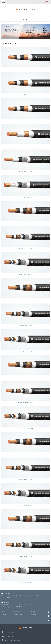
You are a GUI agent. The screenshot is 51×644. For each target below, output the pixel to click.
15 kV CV (26, 69)
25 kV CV (26, 95)
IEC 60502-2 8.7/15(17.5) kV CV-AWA (25, 403)
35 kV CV (26, 120)
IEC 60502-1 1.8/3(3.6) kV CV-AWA (25, 172)
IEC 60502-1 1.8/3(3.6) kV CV (26, 146)
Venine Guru (16, 617)
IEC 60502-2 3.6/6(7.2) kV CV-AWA (25, 249)
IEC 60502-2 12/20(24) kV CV (26, 454)
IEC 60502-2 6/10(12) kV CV (26, 300)
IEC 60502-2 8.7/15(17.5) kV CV (26, 377)
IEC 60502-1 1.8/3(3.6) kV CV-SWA (26, 197)
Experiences (16, 611)
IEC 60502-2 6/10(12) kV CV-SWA (26, 351)
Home (3, 6)
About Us (3, 614)
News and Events (17, 614)
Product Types (11, 6)
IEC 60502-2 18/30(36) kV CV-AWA (25, 557)
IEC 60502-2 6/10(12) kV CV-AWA (25, 326)
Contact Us (34, 614)
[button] (25, 43)
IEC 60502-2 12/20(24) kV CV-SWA (26, 505)
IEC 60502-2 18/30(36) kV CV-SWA (26, 582)
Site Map (33, 617)
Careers (33, 611)
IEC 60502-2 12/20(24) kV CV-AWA (25, 480)
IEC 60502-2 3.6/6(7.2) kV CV (26, 223)
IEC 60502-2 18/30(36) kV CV (26, 531)
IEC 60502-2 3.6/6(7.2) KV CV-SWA (25, 274)
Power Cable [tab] (25, 15)
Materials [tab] (26, 20)
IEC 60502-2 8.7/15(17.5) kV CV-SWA (26, 428)
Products (3, 617)
